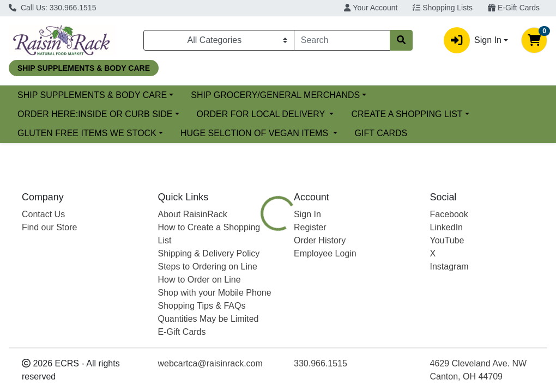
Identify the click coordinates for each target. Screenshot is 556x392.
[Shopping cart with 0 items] (534, 40)
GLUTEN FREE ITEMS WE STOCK (87, 133)
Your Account (371, 8)
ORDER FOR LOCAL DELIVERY (262, 114)
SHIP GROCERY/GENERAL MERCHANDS (364, 95)
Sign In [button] (473, 40)
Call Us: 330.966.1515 (52, 8)
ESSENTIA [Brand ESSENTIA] (361, 372)
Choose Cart (478, 235)
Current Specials (50, 95)
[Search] (342, 40)
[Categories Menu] (219, 40)
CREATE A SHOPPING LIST (407, 114)
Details (262, 295)
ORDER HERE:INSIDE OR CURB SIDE (95, 114)
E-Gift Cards (514, 8)
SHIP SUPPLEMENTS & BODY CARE (180, 95)
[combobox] (342, 40)
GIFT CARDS (381, 133)
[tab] (262, 295)
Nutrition (309, 295)
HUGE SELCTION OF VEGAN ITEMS (256, 133)
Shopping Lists (443, 8)
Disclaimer (362, 295)
